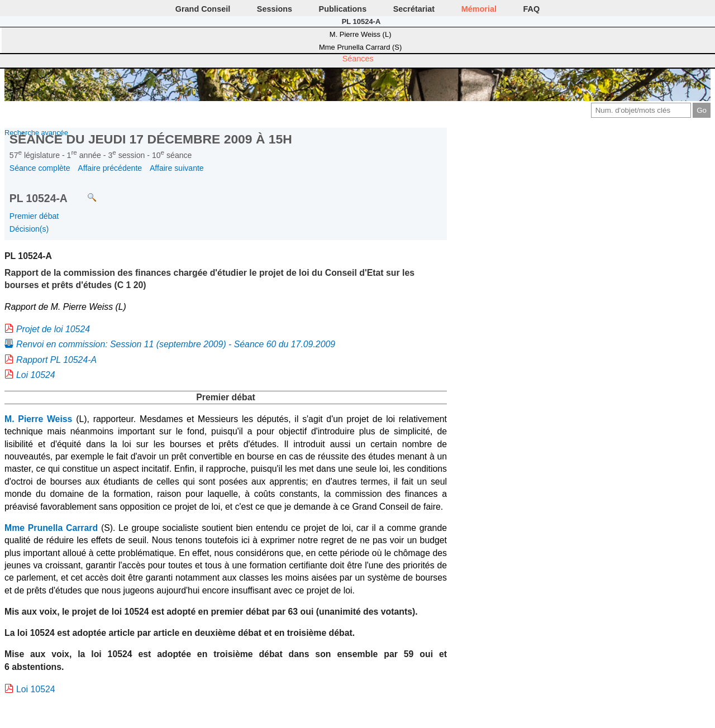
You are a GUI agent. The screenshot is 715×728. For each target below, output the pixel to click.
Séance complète (40, 168)
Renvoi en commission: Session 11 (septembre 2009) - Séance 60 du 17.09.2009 (176, 344)
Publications (343, 9)
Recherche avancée (36, 133)
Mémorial (479, 9)
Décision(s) (29, 229)
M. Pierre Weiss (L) (361, 34)
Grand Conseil (203, 9)
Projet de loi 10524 (53, 329)
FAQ (532, 9)
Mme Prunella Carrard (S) (360, 47)
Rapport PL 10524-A (56, 360)
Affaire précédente (110, 168)
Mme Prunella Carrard (51, 528)
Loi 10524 (36, 375)
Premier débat (34, 216)
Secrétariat (414, 9)
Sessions (275, 9)
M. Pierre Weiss (38, 419)
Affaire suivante (177, 168)
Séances (358, 59)
